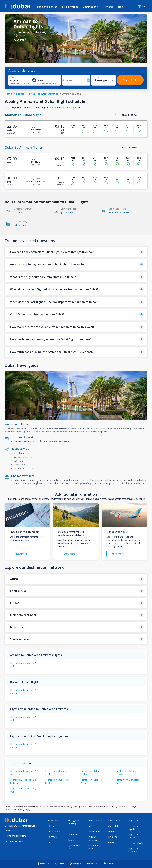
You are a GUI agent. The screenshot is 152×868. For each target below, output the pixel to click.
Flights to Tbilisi (136, 820)
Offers (51, 826)
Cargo (71, 840)
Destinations (90, 7)
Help (121, 7)
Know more (21, 554)
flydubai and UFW (74, 847)
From (12, 77)
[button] (76, 252)
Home (8, 94)
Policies (8, 831)
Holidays (112, 837)
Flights (20, 94)
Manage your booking (74, 822)
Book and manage (47, 7)
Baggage (52, 837)
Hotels (111, 831)
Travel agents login (95, 847)
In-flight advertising (93, 838)
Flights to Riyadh (133, 828)
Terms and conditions (16, 836)
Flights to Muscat (133, 836)
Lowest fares (115, 820)
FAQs (91, 826)
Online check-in (95, 820)
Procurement (94, 831)
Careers (112, 842)
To (38, 77)
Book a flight (54, 820)
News (71, 829)
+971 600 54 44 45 (14, 841)
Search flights (130, 80)
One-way (29, 71)
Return (14, 71)
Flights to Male (136, 843)
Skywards (108, 7)
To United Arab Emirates (43, 94)
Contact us (73, 834)
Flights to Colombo (133, 850)
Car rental (113, 826)
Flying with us (70, 7)
